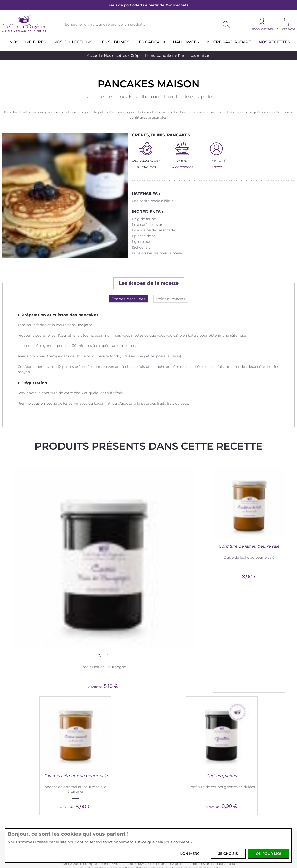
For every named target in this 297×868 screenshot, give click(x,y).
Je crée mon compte (149, 656)
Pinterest (155, 826)
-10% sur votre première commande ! (149, 619)
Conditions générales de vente (116, 743)
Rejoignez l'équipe (173, 754)
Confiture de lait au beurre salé (112, 546)
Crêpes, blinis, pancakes (152, 56)
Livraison (98, 760)
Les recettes (233, 749)
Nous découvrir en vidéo (46, 749)
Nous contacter (171, 743)
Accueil (94, 56)
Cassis (39, 546)
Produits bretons (39, 754)
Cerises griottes (258, 546)
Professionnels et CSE (176, 749)
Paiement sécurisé (106, 754)
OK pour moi (268, 854)
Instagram (142, 826)
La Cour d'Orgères (45, 736)
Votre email (100, 809)
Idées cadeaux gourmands (245, 754)
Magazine (231, 743)
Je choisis (228, 854)
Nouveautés (35, 743)
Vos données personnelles (112, 749)
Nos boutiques (37, 760)
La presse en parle (238, 760)
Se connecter (262, 29)
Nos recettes (115, 56)
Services (167, 736)
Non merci (190, 854)
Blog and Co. (237, 736)
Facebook (130, 826)
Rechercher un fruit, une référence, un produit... (104, 24)
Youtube (167, 826)
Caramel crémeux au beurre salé (185, 546)
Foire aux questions (107, 766)
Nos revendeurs (171, 760)
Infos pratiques (108, 736)
